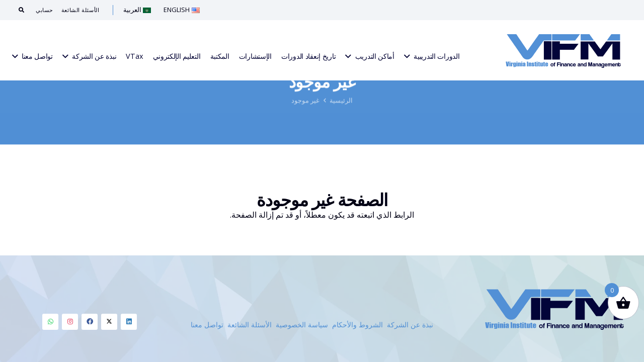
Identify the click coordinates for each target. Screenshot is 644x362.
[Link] (563, 50)
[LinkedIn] (129, 322)
